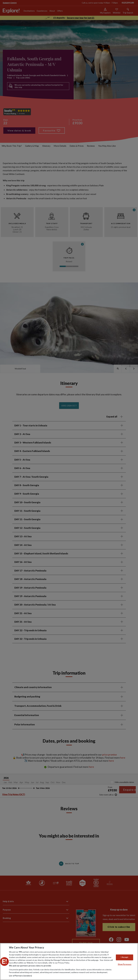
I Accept (125, 957)
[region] (69, 962)
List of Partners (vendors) (20, 976)
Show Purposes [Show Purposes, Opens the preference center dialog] (125, 964)
